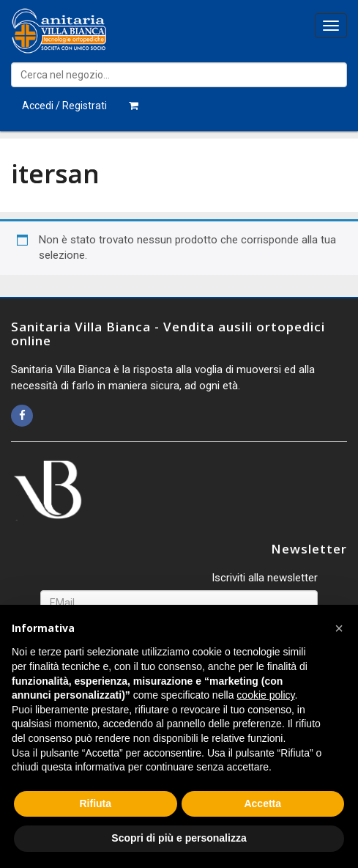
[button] (339, 628)
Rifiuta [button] (95, 803)
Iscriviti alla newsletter (265, 578)
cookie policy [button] (265, 695)
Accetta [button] (262, 803)
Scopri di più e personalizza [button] (179, 838)
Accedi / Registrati (64, 106)
